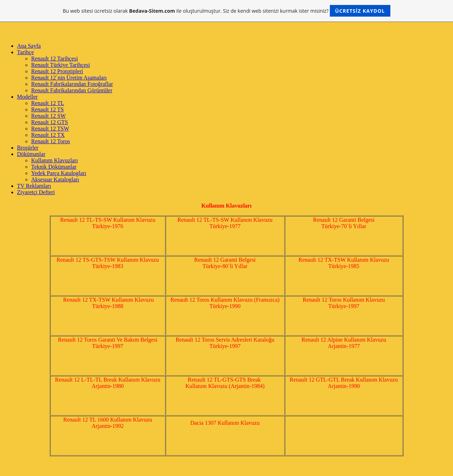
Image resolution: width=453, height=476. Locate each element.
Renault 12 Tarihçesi (55, 59)
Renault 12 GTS (50, 122)
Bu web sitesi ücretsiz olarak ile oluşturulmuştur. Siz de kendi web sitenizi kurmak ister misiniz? (226, 11)
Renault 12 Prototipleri (57, 71)
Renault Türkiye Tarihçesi (61, 65)
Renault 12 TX (48, 135)
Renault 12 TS (47, 109)
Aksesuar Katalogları (55, 179)
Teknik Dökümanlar (54, 167)
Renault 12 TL (48, 103)
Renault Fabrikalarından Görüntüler (72, 90)
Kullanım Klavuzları (55, 160)
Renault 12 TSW (50, 129)
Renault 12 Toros (51, 141)
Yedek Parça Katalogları (59, 173)
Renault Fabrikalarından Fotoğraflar (72, 84)
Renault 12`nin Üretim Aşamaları (69, 78)
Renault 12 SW (48, 116)
